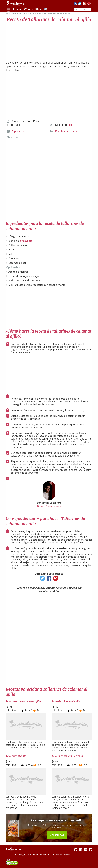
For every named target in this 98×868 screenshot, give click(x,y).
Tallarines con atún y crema (67, 756)
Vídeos (28, 9)
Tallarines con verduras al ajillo (23, 701)
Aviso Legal (20, 855)
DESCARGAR (57, 835)
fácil (70, 125)
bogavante (26, 241)
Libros (17, 9)
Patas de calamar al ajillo (66, 701)
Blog (38, 9)
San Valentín (17, 138)
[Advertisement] (49, 40)
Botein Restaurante (49, 506)
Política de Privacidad (39, 855)
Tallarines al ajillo (16, 756)
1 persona (18, 131)
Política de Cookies (61, 855)
